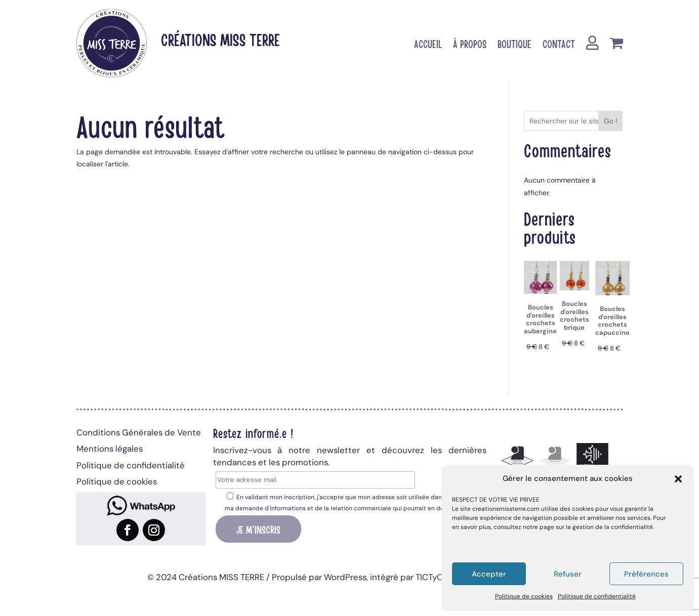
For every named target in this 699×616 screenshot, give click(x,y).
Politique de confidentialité (597, 596)
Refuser (568, 574)
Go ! (611, 121)
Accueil (428, 45)
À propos (470, 45)
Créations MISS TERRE (220, 39)
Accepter (489, 574)
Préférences (646, 574)
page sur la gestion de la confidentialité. (597, 527)
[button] (678, 479)
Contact (559, 45)
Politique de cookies (524, 596)
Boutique (515, 45)
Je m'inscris (258, 529)
